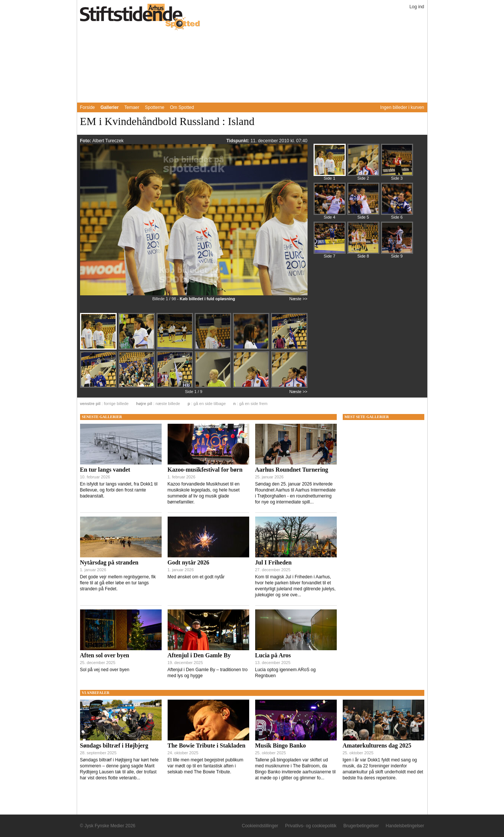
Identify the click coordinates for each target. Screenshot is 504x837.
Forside (88, 107)
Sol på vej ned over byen (105, 670)
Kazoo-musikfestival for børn (205, 470)
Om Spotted (182, 107)
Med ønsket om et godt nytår (196, 577)
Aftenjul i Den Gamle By (199, 655)
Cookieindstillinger (260, 826)
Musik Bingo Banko (281, 745)
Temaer (132, 107)
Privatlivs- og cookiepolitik (311, 826)
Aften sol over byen (105, 655)
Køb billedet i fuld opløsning (207, 299)
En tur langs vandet (105, 470)
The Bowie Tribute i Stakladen (207, 745)
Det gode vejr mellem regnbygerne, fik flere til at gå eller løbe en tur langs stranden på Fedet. (118, 583)
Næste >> (298, 299)
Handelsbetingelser (405, 826)
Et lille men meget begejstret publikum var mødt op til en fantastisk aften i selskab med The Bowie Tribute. (206, 766)
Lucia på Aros (273, 655)
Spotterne (155, 107)
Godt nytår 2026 (189, 562)
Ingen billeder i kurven (402, 107)
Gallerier (110, 107)
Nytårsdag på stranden (109, 562)
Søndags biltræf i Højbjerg (114, 745)
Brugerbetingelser (361, 826)
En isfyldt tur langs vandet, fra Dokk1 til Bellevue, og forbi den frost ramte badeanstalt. (119, 490)
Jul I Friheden (274, 562)
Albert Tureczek (108, 141)
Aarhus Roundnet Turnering (292, 470)
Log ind (417, 7)
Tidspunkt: (238, 141)
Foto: (86, 141)
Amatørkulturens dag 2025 (377, 745)
